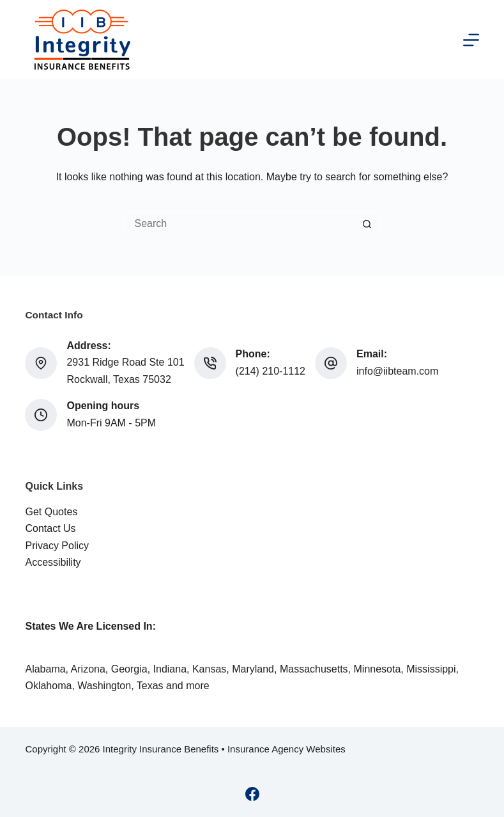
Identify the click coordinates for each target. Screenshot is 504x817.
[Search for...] (240, 224)
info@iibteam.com (397, 371)
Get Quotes (51, 512)
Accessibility (53, 562)
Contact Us (50, 528)
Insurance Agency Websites (286, 749)
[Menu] (471, 40)
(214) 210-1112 (271, 371)
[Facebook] (252, 794)
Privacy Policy (57, 546)
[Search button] (367, 224)
